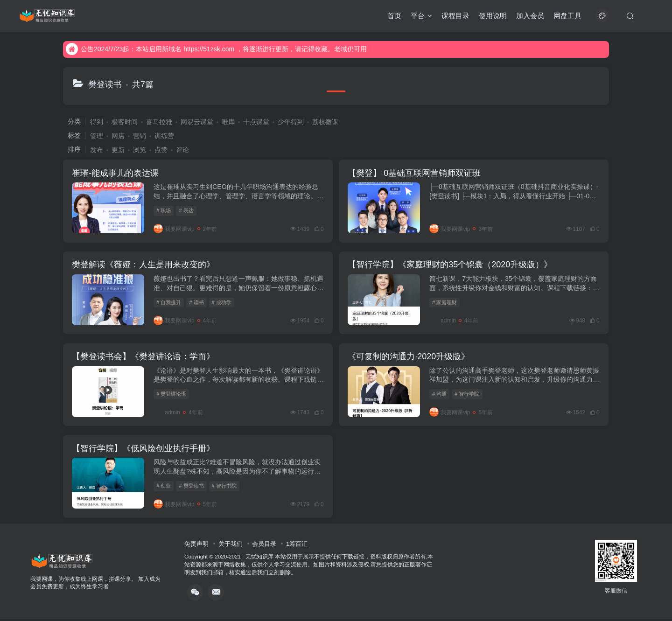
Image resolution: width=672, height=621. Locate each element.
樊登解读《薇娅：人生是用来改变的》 (144, 265)
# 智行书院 (224, 488)
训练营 (164, 136)
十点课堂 (256, 122)
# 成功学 (222, 303)
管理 (97, 136)
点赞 (161, 150)
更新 (118, 150)
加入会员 (530, 16)
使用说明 (493, 16)
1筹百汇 (297, 546)
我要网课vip (174, 229)
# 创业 (164, 488)
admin (444, 321)
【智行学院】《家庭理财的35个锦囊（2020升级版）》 (451, 265)
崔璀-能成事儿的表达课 (116, 173)
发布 (97, 150)
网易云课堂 (197, 122)
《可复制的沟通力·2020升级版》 (409, 358)
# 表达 (186, 211)
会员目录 (264, 546)
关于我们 (231, 546)
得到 (97, 122)
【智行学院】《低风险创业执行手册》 (144, 450)
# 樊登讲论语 (172, 395)
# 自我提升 (169, 303)
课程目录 (455, 16)
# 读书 (197, 303)
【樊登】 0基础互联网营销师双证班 (415, 173)
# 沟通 (440, 395)
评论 (182, 150)
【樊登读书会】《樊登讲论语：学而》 (144, 358)
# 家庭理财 (445, 303)
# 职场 (164, 211)
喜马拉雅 (159, 122)
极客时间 (125, 122)
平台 (421, 16)
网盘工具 (567, 16)
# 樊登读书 (192, 488)
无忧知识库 (259, 559)
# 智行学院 (468, 395)
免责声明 (196, 546)
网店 (118, 136)
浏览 (140, 150)
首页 (394, 16)
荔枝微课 (325, 122)
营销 (140, 136)
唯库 (228, 122)
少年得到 (291, 122)
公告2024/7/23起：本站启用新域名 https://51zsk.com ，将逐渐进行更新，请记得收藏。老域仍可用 (216, 49)
